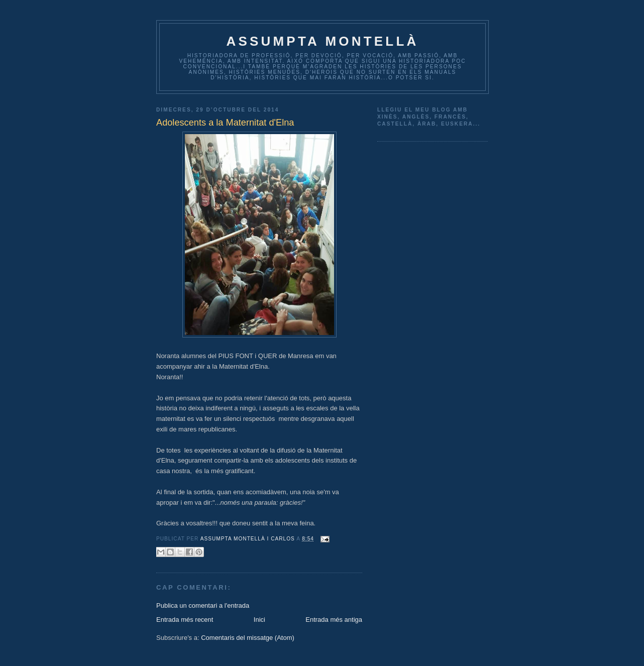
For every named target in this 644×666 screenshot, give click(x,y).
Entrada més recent (185, 620)
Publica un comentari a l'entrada (203, 605)
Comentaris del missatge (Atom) (248, 638)
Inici (259, 620)
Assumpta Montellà (322, 41)
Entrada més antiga (334, 620)
